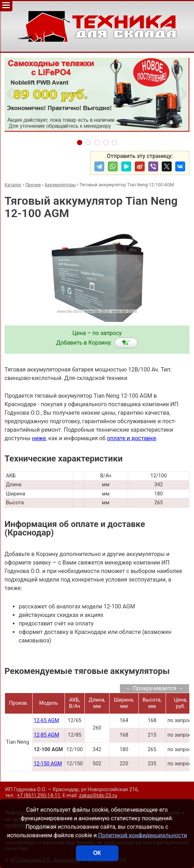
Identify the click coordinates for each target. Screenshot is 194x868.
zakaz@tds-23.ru (98, 796)
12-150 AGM (48, 764)
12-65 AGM (46, 721)
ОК (97, 853)
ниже (39, 438)
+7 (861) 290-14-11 (39, 796)
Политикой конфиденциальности (143, 835)
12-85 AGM (46, 735)
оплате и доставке (132, 438)
